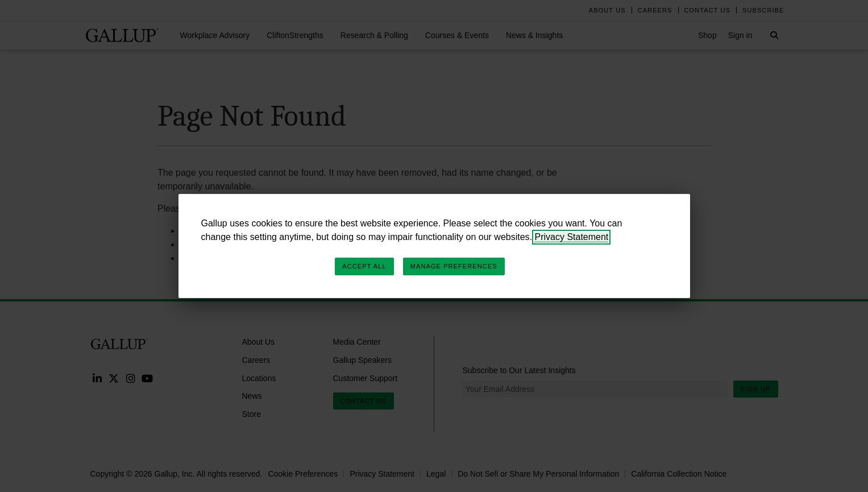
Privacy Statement (571, 237)
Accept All (364, 266)
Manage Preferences (454, 266)
